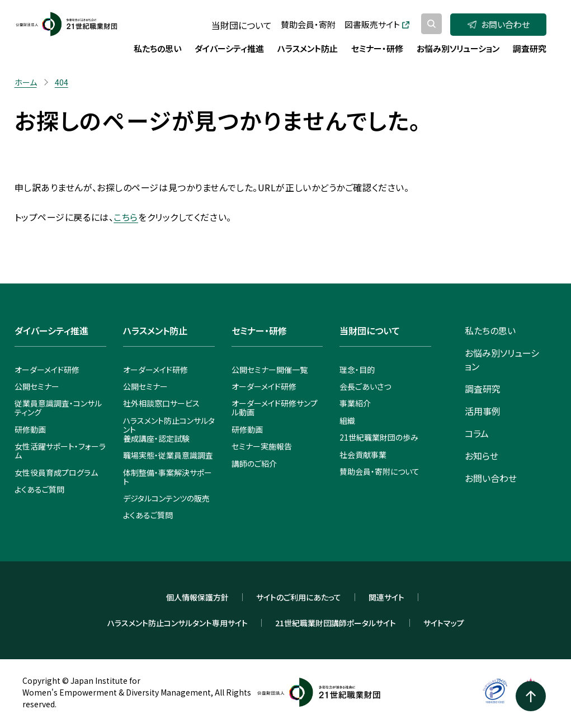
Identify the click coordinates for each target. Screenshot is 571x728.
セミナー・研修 (259, 330)
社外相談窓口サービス (161, 403)
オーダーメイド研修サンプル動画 (275, 408)
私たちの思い (490, 330)
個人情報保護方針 (197, 597)
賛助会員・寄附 (308, 24)
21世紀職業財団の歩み (379, 437)
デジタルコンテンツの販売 (166, 498)
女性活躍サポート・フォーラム (60, 451)
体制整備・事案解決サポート (167, 477)
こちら (126, 217)
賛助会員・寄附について (379, 471)
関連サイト (386, 597)
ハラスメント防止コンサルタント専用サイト (178, 623)
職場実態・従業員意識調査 (168, 455)
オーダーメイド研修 (47, 370)
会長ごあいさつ (365, 386)
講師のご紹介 (254, 464)
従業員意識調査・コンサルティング (58, 408)
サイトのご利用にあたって (299, 597)
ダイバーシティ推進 (51, 330)
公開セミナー (37, 386)
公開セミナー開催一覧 (270, 370)
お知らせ (482, 456)
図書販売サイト (377, 24)
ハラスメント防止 (155, 330)
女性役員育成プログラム (56, 472)
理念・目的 (357, 370)
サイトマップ (444, 623)
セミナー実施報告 (262, 446)
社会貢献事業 (363, 455)
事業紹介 (355, 403)
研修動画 (30, 429)
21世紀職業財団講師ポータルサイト (336, 623)
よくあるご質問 (39, 489)
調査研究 (483, 389)
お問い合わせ (499, 24)
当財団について (242, 25)
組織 (347, 420)
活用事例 (483, 411)
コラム (477, 433)
